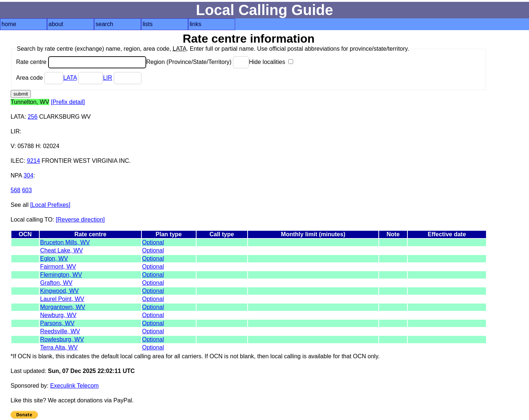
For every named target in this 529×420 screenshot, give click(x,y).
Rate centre (81, 62)
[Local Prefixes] (50, 205)
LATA (70, 78)
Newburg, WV (58, 315)
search (104, 24)
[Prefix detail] (68, 102)
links (195, 24)
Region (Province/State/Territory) (198, 62)
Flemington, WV (61, 275)
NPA (16, 175)
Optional (153, 242)
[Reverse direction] (80, 220)
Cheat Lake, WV (62, 250)
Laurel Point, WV (62, 299)
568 (16, 190)
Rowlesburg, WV (62, 339)
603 (27, 190)
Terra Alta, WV (59, 347)
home (9, 24)
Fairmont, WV (58, 267)
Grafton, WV (56, 283)
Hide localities (271, 62)
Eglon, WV (54, 259)
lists (148, 24)
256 (33, 117)
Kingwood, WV (59, 291)
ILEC (17, 161)
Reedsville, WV (60, 331)
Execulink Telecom (74, 386)
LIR (107, 78)
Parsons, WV (57, 323)
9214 (33, 161)
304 (28, 175)
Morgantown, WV (63, 307)
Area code (40, 78)
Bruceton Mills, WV (65, 242)
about (56, 24)
